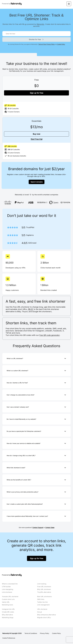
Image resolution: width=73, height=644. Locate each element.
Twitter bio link (42, 602)
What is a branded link (10, 584)
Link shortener (7, 592)
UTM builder (6, 587)
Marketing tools (7, 605)
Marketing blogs (8, 618)
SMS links (41, 599)
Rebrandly (40, 24)
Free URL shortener (44, 587)
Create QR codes (8, 612)
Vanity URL (6, 602)
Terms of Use (42, 44)
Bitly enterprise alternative (47, 615)
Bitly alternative (7, 615)
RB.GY (31, 309)
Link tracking (42, 584)
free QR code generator (50, 335)
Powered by (12, 4)
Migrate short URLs (44, 618)
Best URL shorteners (44, 597)
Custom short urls (8, 599)
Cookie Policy (61, 44)
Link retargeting (8, 589)
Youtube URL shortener (10, 597)
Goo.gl (39, 612)
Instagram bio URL (8, 609)
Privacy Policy (50, 44)
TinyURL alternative (44, 592)
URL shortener (42, 609)
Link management (43, 605)
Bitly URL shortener (44, 589)
